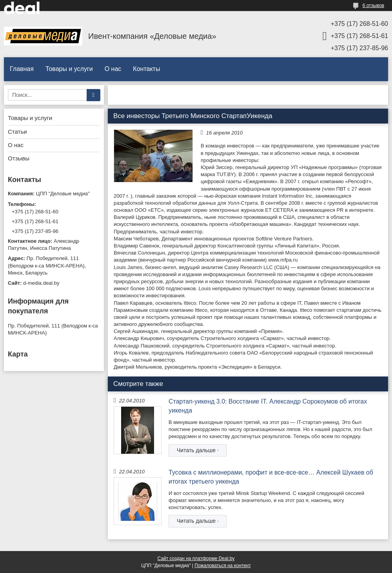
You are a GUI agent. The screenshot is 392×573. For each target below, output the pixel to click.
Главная (22, 69)
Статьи (17, 132)
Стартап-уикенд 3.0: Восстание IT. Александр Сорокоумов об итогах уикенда (268, 406)
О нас (113, 69)
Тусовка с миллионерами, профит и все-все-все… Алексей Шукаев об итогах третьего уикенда (271, 477)
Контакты (146, 69)
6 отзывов (373, 5)
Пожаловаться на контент (222, 566)
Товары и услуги (69, 69)
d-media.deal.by (41, 283)
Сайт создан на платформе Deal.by (196, 558)
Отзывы (19, 158)
